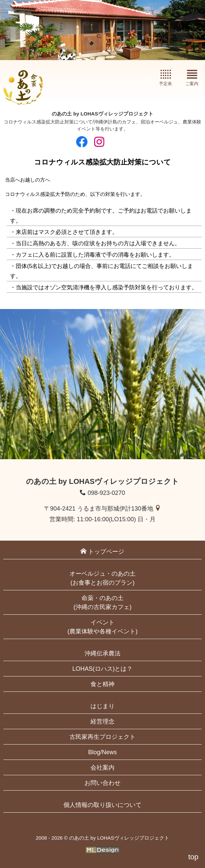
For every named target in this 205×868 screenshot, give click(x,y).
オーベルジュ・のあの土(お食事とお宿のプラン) (102, 578)
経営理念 (102, 721)
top (193, 857)
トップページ (102, 551)
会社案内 (102, 768)
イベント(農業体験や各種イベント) (102, 627)
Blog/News (102, 752)
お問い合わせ (102, 783)
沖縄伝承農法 (102, 653)
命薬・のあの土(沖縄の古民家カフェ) (102, 603)
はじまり (102, 706)
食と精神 (102, 684)
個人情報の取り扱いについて (102, 805)
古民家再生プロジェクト (102, 737)
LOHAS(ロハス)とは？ (102, 669)
